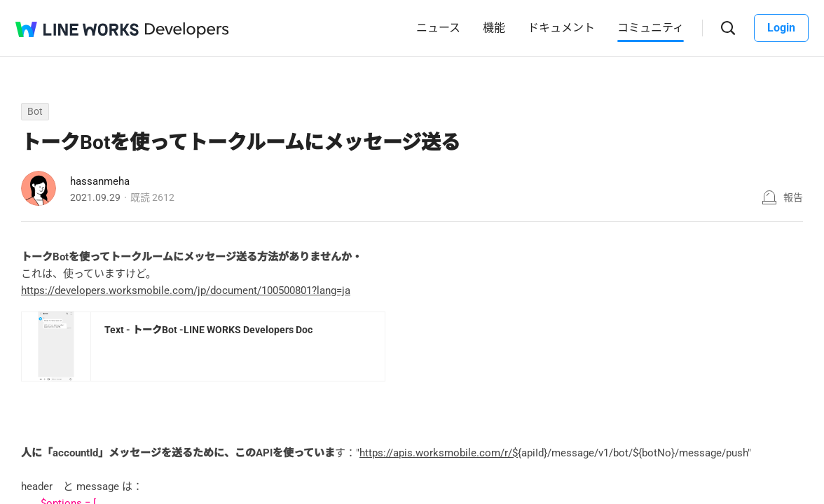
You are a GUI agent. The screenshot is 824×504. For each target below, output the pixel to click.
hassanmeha (100, 181)
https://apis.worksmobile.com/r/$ (439, 453)
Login (781, 28)
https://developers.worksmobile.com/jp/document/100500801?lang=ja (186, 290)
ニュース (438, 28)
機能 (494, 28)
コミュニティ (651, 28)
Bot (35, 111)
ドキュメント (561, 28)
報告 (793, 197)
